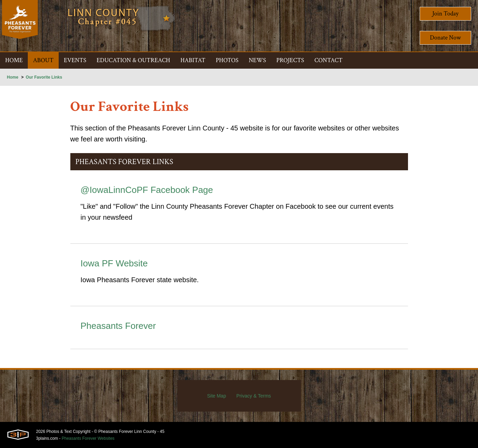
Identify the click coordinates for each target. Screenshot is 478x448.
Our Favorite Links (44, 77)
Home (13, 77)
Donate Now (445, 38)
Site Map (216, 396)
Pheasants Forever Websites (88, 438)
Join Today (446, 14)
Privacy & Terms (254, 396)
